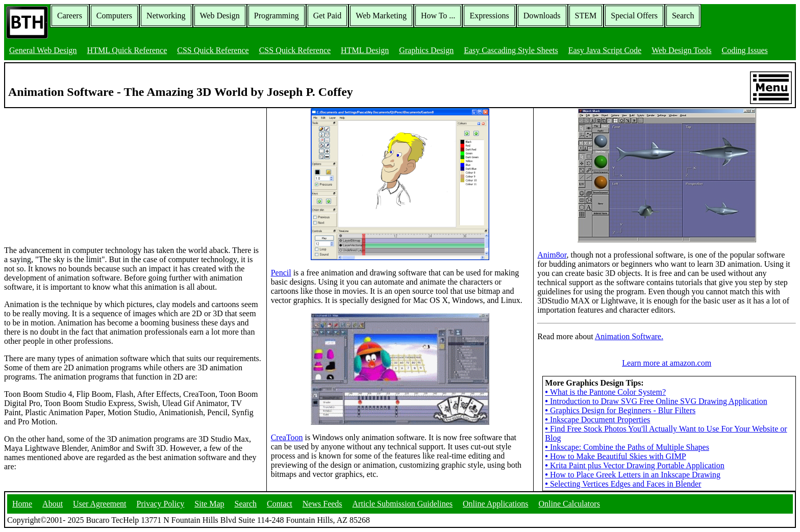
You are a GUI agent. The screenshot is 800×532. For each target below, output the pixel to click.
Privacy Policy (161, 504)
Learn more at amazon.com (667, 363)
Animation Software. (629, 336)
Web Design (220, 16)
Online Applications (495, 504)
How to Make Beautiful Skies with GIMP (615, 456)
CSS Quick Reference (213, 50)
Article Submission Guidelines (403, 504)
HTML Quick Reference (127, 50)
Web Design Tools (681, 50)
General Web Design (43, 50)
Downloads (542, 16)
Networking (166, 16)
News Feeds (322, 504)
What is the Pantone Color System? (605, 392)
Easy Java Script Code (605, 50)
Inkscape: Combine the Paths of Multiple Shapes (627, 447)
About (53, 504)
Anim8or (552, 255)
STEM (586, 16)
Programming (277, 16)
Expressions (489, 16)
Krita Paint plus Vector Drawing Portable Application (634, 465)
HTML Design (365, 50)
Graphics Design (426, 50)
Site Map (209, 504)
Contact (280, 504)
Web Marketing (381, 16)
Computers (114, 16)
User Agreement (99, 504)
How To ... (438, 16)
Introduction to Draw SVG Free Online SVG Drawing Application (656, 401)
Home (22, 504)
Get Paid (328, 16)
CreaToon (287, 437)
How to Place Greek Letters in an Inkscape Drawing (633, 475)
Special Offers (634, 16)
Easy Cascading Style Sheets (511, 50)
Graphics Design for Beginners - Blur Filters (620, 410)
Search (683, 16)
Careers (70, 16)
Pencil (281, 273)
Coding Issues (744, 50)
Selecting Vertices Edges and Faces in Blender (623, 484)
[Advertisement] (81, 172)
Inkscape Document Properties (597, 420)
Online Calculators (569, 504)
